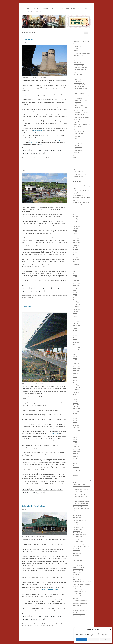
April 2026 (75, 214)
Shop (86, 9)
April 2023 (75, 277)
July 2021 (75, 313)
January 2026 (76, 220)
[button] (110, 629)
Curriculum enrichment (79, 128)
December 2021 (76, 304)
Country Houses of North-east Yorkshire (82, 500)
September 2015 (77, 434)
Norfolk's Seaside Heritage (79, 567)
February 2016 (76, 425)
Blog (29, 9)
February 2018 (76, 384)
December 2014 (76, 450)
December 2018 (76, 367)
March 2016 (76, 424)
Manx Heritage (76, 564)
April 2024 (75, 256)
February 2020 (76, 342)
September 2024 (77, 247)
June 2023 (75, 273)
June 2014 (75, 460)
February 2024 (76, 259)
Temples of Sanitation (79, 116)
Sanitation (76, 135)
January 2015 (76, 448)
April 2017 (75, 401)
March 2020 (76, 341)
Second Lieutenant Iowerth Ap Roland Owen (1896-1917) (82, 199)
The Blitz (76, 138)
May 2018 (75, 379)
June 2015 (75, 439)
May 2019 (75, 358)
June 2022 (75, 294)
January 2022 (76, 303)
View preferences (105, 640)
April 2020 (75, 339)
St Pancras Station (78, 80)
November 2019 (76, 348)
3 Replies (24, 310)
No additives (85, 192)
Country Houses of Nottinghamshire (81, 503)
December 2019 (76, 346)
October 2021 (76, 308)
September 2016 (77, 413)
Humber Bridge (55, 433)
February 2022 (76, 301)
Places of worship (79, 147)
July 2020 (75, 334)
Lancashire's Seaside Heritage (79, 557)
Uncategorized (76, 597)
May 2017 (75, 400)
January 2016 (76, 427)
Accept (81, 640)
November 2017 (76, 389)
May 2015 (75, 441)
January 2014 (76, 469)
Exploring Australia (77, 514)
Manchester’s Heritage (79, 83)
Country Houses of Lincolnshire (80, 496)
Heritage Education (71, 9)
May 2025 (75, 234)
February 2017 (76, 405)
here (40, 144)
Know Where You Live (79, 130)
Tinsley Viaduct (27, 306)
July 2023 (75, 272)
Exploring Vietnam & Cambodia (80, 534)
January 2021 (76, 323)
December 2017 (76, 387)
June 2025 (75, 232)
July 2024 (75, 251)
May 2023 (75, 275)
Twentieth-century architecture (39, 625)
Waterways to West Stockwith (79, 195)
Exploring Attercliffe (77, 512)
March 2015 (76, 445)
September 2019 (77, 351)
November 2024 (76, 244)
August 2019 (76, 353)
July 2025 (75, 230)
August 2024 (76, 249)
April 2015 (75, 443)
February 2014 (76, 467)
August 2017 (76, 394)
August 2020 (76, 332)
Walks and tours (78, 150)
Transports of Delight (46, 497)
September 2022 (77, 289)
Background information (79, 140)
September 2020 (77, 330)
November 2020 (76, 327)
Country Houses (77, 493)
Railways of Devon (77, 573)
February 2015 (76, 446)
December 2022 (76, 284)
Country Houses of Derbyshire (80, 495)
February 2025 (76, 239)
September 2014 (77, 455)
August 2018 (76, 374)
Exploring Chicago (77, 517)
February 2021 (76, 322)
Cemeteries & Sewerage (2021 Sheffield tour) (42, 296)
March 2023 (76, 278)
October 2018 (76, 370)
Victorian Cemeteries (79, 114)
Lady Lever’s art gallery (78, 176)
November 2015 (76, 431)
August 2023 (76, 270)
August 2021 (76, 311)
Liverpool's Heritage (77, 560)
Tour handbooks (78, 57)
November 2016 (76, 410)
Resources (76, 142)
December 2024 (76, 242)
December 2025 (76, 221)
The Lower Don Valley (79, 133)
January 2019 (76, 365)
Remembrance (76, 574)
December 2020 (76, 325)
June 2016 (75, 419)
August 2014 (76, 457)
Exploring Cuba (76, 519)
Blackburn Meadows (29, 167)
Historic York (76, 552)
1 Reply (23, 170)
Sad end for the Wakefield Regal (34, 506)
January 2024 (76, 261)
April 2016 (75, 422)
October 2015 (76, 432)
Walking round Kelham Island (79, 173)
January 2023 (76, 282)
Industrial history (77, 555)
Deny (93, 640)
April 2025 (75, 235)
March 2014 (76, 465)
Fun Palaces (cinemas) (37, 624)
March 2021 (76, 320)
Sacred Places (76, 576)
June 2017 (75, 398)
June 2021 (75, 315)
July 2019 (75, 355)
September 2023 (77, 268)
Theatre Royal (27, 541)
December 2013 (76, 470)
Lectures (61, 9)
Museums (77, 145)
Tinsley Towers (27, 39)
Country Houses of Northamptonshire (81, 502)
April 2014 (75, 464)
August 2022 (76, 291)
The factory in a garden (78, 171)
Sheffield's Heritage (37, 158)
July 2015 (75, 438)
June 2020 (75, 336)
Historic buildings (79, 144)
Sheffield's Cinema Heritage (79, 578)
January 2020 (76, 344)
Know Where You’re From (79, 131)
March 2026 (76, 216)
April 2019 (75, 360)
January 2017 (76, 406)
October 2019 (76, 349)
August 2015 (76, 436)
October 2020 (76, 329)
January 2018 (76, 386)
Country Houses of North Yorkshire (81, 498)
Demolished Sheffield (78, 55)
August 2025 (76, 228)
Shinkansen (76, 170)
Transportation (77, 137)
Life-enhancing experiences (79, 559)
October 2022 (76, 287)
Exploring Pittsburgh (77, 529)
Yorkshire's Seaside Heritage (79, 616)
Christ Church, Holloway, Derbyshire (81, 175)
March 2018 (76, 382)
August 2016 (76, 415)
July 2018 (75, 375)
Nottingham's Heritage (78, 569)
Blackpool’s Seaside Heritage (81, 107)
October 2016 (76, 412)
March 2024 (76, 258)
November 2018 (76, 368)
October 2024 (76, 246)
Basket (23, 12)
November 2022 (76, 285)
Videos (54, 9)
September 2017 (77, 393)
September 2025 (77, 227)
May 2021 (75, 317)
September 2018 (77, 372)
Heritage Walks (36, 9)
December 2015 (76, 429)
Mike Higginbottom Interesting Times (81, 42)
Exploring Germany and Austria (80, 521)
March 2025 (76, 237)
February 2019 (76, 363)
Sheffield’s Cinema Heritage (80, 66)
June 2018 (75, 377)
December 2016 (76, 408)
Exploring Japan (76, 524)
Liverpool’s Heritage (78, 81)
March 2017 (76, 403)
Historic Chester (76, 550)
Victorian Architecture (78, 598)
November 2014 (76, 451)
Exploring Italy (76, 522)
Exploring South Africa (78, 533)
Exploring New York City (78, 526)
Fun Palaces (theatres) (78, 541)
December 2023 (76, 263)
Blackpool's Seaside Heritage (79, 484)
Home (23, 9)
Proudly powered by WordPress (28, 638)
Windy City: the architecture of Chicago (82, 125)
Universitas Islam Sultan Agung (80, 194)
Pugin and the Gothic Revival (79, 571)
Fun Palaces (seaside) (78, 538)
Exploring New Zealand (78, 528)
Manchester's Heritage (78, 562)
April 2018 (75, 381)
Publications (46, 9)
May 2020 (75, 337)
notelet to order (33, 142)
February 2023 (76, 280)
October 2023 (76, 266)
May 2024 (75, 254)
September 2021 (77, 310)
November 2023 (76, 265)
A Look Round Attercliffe (79, 64)
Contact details (77, 152)
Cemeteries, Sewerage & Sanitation (59, 296)
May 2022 (75, 296)
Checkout (31, 12)
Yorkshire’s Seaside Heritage (81, 109)
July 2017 (75, 396)
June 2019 (75, 356)
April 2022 (75, 297)
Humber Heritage (77, 553)
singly (59, 141)
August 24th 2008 (37, 130)
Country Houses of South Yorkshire (81, 505)
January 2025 (76, 240)
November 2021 (76, 306)
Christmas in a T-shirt (78, 491)
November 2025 (76, 223)
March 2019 (76, 361)
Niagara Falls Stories (77, 566)
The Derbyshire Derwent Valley (80, 67)
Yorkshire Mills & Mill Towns (79, 614)
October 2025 (76, 225)
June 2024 (75, 253)
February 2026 (76, 218)
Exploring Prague (77, 531)
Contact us (39, 12)
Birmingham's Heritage (78, 479)
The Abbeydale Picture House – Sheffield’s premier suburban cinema (81, 204)
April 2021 (75, 318)
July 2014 (75, 458)
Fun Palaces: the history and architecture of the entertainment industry (82, 90)
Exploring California (77, 515)
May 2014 (75, 462)
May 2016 (75, 420)
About (80, 9)
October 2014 (76, 453)
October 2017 (76, 391)
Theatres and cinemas (79, 149)
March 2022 (76, 299)
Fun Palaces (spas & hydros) (79, 540)
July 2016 (75, 417)
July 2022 (75, 292)
